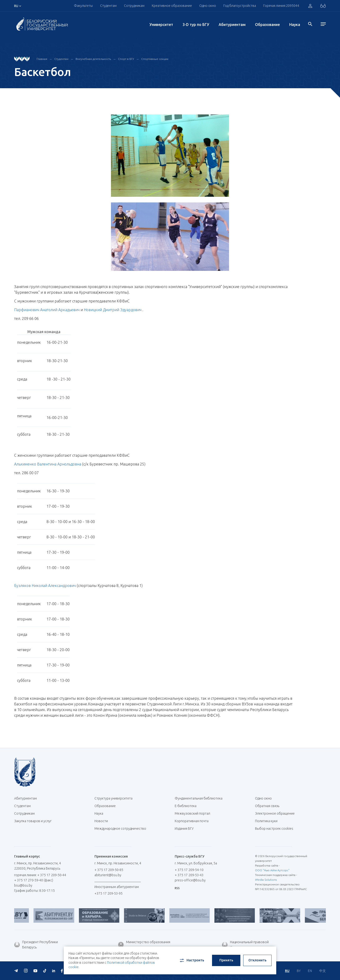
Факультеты (83, 6)
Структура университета (113, 798)
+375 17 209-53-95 (108, 893)
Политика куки (266, 821)
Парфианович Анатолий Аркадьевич (47, 310)
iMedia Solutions (266, 880)
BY (299, 971)
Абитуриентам (232, 25)
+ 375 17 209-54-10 (189, 870)
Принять (226, 960)
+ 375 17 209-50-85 (109, 870)
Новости (101, 821)
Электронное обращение (275, 813)
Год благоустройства (240, 6)
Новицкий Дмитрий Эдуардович (113, 310)
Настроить (192, 960)
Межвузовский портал (194, 813)
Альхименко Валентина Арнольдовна (48, 464)
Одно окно (208, 6)
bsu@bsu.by (23, 885)
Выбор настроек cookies (274, 829)
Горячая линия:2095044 (281, 6)
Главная (42, 59)
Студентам (108, 6)
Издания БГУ (184, 829)
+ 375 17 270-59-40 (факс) (34, 880)
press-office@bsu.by (190, 880)
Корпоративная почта (193, 821)
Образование (267, 25)
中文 (323, 971)
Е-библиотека (187, 806)
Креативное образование (172, 6)
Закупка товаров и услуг (33, 821)
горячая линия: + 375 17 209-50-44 (40, 875)
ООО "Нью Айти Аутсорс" (272, 870)
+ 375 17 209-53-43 (189, 875)
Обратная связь (267, 806)
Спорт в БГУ (126, 59)
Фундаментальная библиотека (200, 798)
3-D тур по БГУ (196, 25)
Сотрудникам (134, 6)
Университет (161, 25)
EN (310, 971)
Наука (295, 25)
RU (287, 971)
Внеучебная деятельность (93, 59)
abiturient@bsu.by (108, 875)
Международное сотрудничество (120, 831)
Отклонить (257, 960)
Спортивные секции (155, 59)
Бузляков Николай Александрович (45, 586)
